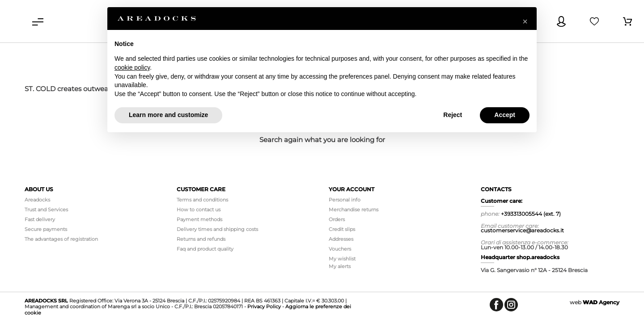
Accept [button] (505, 115)
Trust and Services (46, 210)
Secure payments (46, 229)
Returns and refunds (201, 239)
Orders (337, 219)
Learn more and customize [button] (168, 115)
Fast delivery (40, 219)
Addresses (341, 239)
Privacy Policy (264, 306)
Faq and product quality (205, 249)
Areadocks (37, 200)
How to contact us (199, 210)
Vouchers (340, 249)
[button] (525, 21)
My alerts (340, 266)
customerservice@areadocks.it (522, 230)
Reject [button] (453, 115)
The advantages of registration (61, 239)
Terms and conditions (202, 200)
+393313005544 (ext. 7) (531, 214)
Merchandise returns (354, 210)
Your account (352, 189)
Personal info (345, 200)
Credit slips (342, 229)
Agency (601, 302)
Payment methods (199, 219)
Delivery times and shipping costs (217, 229)
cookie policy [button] (132, 67)
